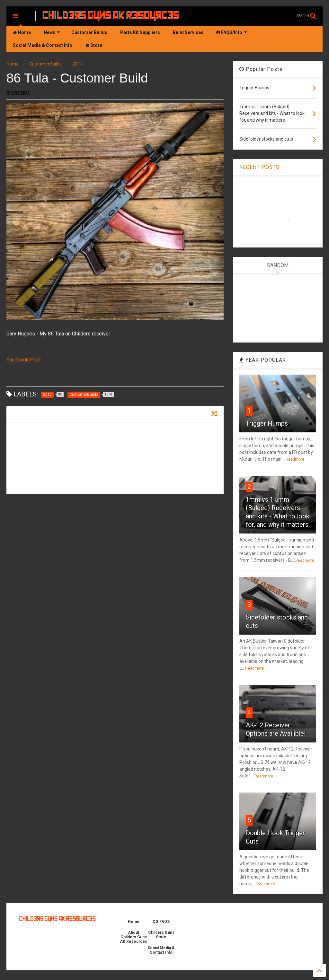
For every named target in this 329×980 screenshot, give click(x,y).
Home (22, 32)
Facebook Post (24, 360)
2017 (77, 64)
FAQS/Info (232, 32)
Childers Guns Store (161, 935)
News (52, 32)
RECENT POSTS (259, 167)
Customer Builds (89, 32)
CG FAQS (161, 922)
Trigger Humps (267, 423)
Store (94, 45)
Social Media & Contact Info (43, 45)
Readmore (295, 459)
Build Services (188, 32)
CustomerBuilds (45, 64)
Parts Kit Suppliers (140, 32)
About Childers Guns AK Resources (133, 937)
